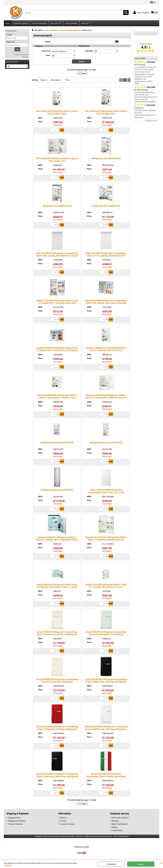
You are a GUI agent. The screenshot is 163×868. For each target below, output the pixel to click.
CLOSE (161, 863)
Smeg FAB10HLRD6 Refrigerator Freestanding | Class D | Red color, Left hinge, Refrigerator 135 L (57, 729)
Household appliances (21, 23)
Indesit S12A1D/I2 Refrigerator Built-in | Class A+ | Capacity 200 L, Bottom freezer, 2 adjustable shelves (106, 587)
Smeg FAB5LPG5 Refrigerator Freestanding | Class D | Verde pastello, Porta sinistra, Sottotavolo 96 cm (106, 634)
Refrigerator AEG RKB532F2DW (106, 158)
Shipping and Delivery (17, 821)
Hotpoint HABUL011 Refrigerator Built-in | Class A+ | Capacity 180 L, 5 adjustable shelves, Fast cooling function (57, 539)
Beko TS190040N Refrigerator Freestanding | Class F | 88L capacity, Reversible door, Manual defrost (57, 255)
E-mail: (9, 35)
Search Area (46, 51)
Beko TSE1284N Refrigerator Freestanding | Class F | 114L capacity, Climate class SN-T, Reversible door (106, 255)
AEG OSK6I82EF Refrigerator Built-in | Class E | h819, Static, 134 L (57, 159)
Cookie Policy (8, 865)
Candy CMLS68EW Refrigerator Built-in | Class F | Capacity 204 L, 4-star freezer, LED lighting (57, 349)
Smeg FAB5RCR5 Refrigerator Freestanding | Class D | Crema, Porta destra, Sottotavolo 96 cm (57, 634)
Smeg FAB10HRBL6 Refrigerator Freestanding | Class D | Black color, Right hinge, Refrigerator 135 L (57, 776)
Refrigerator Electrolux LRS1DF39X (57, 490)
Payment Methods (16, 824)
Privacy (114, 827)
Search (47, 41)
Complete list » (151, 121)
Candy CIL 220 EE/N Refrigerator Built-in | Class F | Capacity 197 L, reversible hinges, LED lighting (57, 303)
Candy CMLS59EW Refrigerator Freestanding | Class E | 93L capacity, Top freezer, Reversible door (106, 303)
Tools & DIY (85, 23)
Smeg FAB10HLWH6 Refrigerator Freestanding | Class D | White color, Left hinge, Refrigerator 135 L (106, 729)
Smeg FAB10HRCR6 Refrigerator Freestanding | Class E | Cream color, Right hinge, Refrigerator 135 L (57, 681)
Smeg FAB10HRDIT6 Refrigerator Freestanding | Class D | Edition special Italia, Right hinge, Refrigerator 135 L (106, 776)
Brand (48, 55)
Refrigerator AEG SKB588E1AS (106, 206)
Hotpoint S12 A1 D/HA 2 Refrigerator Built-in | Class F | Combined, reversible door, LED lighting (106, 539)
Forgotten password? (21, 55)
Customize (111, 864)
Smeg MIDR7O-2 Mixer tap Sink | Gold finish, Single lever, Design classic (145, 70)
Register (26, 57)
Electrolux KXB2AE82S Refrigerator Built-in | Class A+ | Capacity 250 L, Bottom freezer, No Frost (106, 397)
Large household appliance (68, 46)
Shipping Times (14, 817)
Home (8, 23)
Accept (141, 864)
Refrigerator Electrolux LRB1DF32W (57, 442)
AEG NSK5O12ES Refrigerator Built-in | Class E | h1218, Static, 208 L (57, 112)
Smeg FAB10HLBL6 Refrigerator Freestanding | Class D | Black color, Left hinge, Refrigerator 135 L (106, 681)
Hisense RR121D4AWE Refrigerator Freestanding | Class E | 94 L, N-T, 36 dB (106, 491)
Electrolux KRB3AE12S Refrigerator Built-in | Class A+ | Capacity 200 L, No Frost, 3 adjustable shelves (106, 350)
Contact (63, 821)
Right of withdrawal (120, 824)
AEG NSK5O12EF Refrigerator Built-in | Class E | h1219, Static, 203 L (106, 112)
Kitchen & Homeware (39, 23)
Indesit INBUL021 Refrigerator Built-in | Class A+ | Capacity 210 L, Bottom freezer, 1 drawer (57, 586)
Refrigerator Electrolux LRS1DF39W (106, 442)
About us (63, 817)
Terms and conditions (120, 817)
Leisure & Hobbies (71, 23)
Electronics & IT (56, 23)
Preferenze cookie (81, 846)
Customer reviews (67, 824)
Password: (11, 42)
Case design (89, 51)
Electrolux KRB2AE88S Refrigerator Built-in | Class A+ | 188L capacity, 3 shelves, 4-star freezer (57, 397)
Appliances (53, 46)
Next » (84, 73)
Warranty (115, 821)
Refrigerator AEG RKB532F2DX (57, 206)
